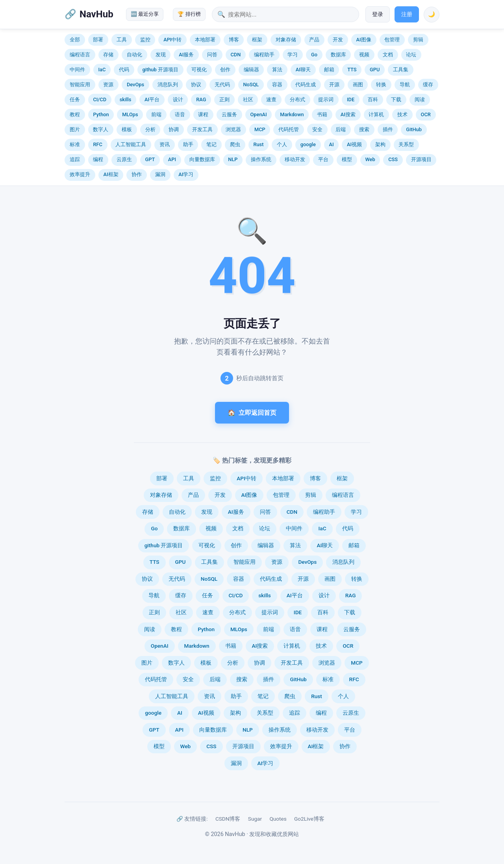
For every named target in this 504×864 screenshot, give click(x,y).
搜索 (364, 129)
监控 (145, 40)
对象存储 (286, 40)
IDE (351, 99)
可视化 (199, 70)
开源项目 (421, 159)
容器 (277, 85)
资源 (108, 85)
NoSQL (251, 85)
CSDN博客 (228, 819)
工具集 (401, 70)
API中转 (172, 40)
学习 (293, 55)
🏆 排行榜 (189, 14)
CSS (393, 159)
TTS (352, 70)
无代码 (222, 85)
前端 (156, 114)
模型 (347, 159)
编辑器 (251, 70)
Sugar (255, 819)
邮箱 (329, 70)
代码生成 (306, 85)
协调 (174, 129)
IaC (102, 70)
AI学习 (186, 174)
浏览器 (233, 129)
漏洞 (160, 174)
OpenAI (259, 114)
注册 (407, 14)
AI (331, 144)
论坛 (411, 55)
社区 (248, 99)
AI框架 (111, 174)
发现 (161, 55)
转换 (381, 85)
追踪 (75, 159)
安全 (317, 129)
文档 (388, 55)
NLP (233, 159)
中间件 (77, 70)
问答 (212, 55)
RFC (97, 144)
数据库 (338, 55)
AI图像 (364, 40)
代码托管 (289, 129)
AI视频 (354, 144)
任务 (75, 99)
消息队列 (168, 85)
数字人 (101, 129)
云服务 (229, 114)
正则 (224, 99)
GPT (150, 159)
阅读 (420, 99)
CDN (235, 55)
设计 (178, 99)
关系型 (406, 144)
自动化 (134, 55)
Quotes (278, 819)
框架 (257, 40)
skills (126, 99)
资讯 (165, 144)
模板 (127, 129)
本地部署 (205, 40)
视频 (364, 55)
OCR (426, 114)
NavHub (96, 14)
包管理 (392, 40)
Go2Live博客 (309, 819)
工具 (122, 40)
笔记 (211, 144)
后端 (341, 129)
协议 (196, 85)
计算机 (376, 114)
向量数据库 (202, 159)
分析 (150, 129)
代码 (124, 70)
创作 (225, 70)
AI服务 (186, 55)
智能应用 (80, 85)
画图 (358, 85)
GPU (375, 70)
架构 (380, 144)
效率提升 (80, 174)
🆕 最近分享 (145, 14)
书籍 (322, 114)
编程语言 (80, 55)
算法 (277, 70)
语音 (180, 114)
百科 (373, 99)
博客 (234, 40)
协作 (137, 174)
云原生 (124, 159)
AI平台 (152, 99)
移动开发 (295, 159)
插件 (388, 129)
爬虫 (235, 144)
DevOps (135, 85)
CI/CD (100, 99)
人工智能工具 (131, 144)
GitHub (414, 129)
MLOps (130, 114)
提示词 (326, 99)
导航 (405, 85)
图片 (75, 129)
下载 (396, 99)
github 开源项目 (160, 70)
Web (370, 159)
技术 (402, 114)
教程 (75, 114)
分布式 (297, 99)
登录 (378, 14)
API (172, 159)
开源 (334, 85)
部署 (98, 40)
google (308, 144)
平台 (323, 159)
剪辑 (418, 40)
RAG (201, 99)
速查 (271, 99)
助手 (188, 144)
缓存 (428, 85)
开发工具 (202, 129)
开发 (338, 40)
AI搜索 (348, 114)
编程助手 (264, 55)
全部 (75, 40)
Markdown (292, 114)
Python (101, 114)
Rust (258, 144)
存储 (108, 55)
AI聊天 (303, 70)
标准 (75, 144)
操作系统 (261, 159)
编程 (98, 159)
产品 (314, 40)
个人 (282, 144)
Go (314, 55)
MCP (260, 129)
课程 (203, 114)
